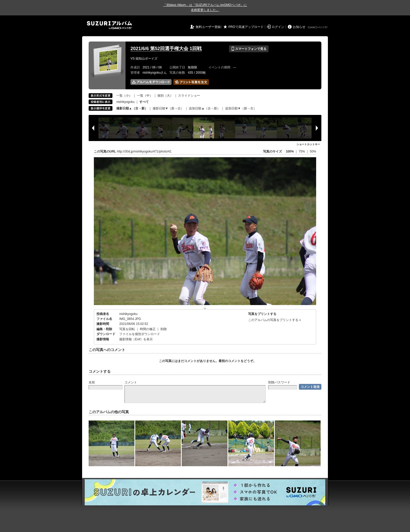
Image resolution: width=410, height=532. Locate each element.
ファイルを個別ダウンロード (140, 334)
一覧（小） (124, 96)
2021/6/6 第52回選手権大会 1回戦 (166, 49)
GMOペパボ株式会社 (318, 27)
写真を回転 (127, 329)
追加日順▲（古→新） (204, 108)
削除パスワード (279, 382)
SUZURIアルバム (109, 25)
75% (302, 151)
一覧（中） (145, 96)
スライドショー (189, 96)
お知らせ (299, 27)
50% (313, 151)
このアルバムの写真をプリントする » (275, 320)
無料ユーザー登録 (208, 27)
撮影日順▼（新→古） (168, 108)
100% (290, 151)
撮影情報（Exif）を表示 (136, 339)
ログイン (278, 27)
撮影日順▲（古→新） (132, 108)
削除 (164, 329)
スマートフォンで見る (249, 49)
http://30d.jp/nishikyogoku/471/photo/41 (144, 151)
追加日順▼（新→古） (241, 108)
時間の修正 (148, 329)
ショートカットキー (308, 144)
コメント (131, 382)
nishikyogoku (125, 102)
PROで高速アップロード (246, 27)
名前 (92, 382)
